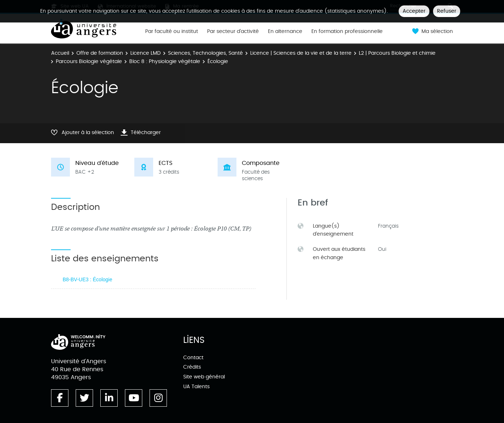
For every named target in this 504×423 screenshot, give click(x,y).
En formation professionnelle (347, 32)
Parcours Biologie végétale (89, 61)
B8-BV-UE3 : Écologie (87, 279)
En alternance (285, 32)
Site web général (204, 377)
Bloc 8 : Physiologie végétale (165, 61)
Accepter (414, 11)
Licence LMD (146, 53)
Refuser (447, 11)
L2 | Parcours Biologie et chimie (397, 53)
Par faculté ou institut (172, 32)
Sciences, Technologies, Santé (205, 53)
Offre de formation (100, 53)
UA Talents (196, 387)
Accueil (60, 53)
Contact (193, 358)
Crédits (192, 367)
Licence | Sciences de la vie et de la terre (301, 53)
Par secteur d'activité (233, 32)
